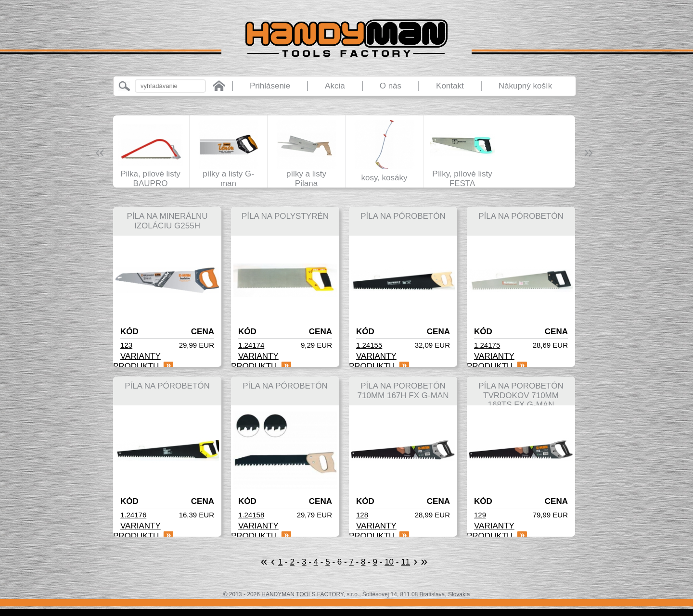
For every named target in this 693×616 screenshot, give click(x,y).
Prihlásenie (270, 86)
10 (389, 562)
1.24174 (251, 345)
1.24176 (133, 515)
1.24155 (369, 345)
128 (362, 515)
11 (405, 562)
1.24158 (251, 515)
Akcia (335, 86)
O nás (391, 86)
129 (480, 515)
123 (126, 345)
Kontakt (450, 86)
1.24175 (487, 345)
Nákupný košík (526, 86)
